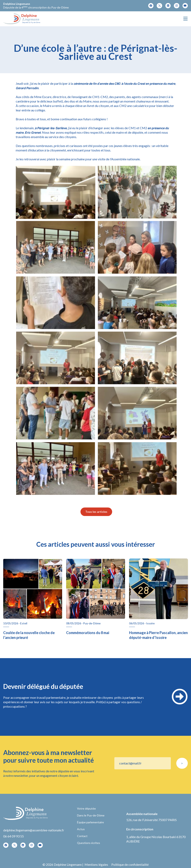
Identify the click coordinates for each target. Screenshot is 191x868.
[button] (6, 599)
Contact (82, 836)
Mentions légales (96, 864)
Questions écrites (89, 843)
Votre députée (86, 808)
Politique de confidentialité (130, 864)
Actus (81, 829)
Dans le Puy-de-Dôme (91, 815)
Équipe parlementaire (90, 822)
